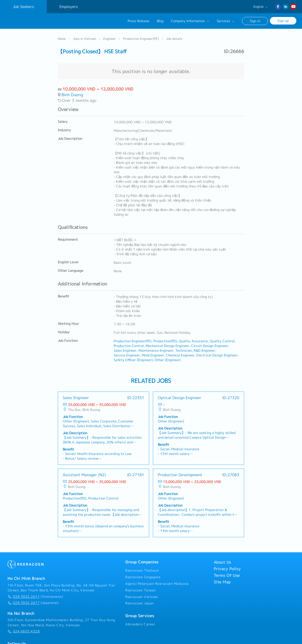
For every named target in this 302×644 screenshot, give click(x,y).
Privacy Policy (227, 567)
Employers (69, 7)
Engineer (110, 37)
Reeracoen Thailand (142, 569)
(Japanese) (33, 601)
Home (62, 37)
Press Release (138, 21)
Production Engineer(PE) (141, 37)
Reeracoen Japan (140, 602)
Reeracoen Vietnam (142, 595)
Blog (160, 21)
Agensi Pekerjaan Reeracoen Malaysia (157, 582)
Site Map (222, 581)
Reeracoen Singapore (143, 575)
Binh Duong (72, 93)
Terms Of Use (227, 574)
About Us (222, 561)
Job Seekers (23, 7)
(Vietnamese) (35, 595)
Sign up (283, 21)
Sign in (255, 21)
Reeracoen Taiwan (141, 589)
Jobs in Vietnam (84, 37)
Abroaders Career (140, 623)
